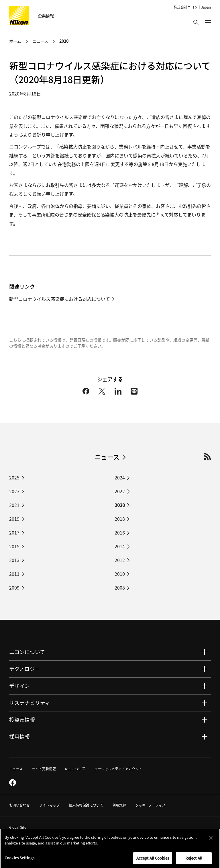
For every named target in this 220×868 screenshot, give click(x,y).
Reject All (194, 860)
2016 (120, 532)
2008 (120, 588)
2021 (14, 505)
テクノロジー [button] (24, 669)
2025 (14, 477)
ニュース (40, 41)
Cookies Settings (19, 860)
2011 (14, 574)
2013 (14, 560)
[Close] (211, 840)
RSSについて (75, 769)
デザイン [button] (19, 686)
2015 (14, 546)
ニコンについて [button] (27, 652)
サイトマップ (49, 805)
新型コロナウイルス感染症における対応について (60, 299)
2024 (120, 477)
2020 (64, 41)
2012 (120, 560)
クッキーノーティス (150, 805)
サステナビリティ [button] (30, 703)
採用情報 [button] (19, 736)
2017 (14, 532)
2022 (120, 491)
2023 (14, 491)
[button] (196, 22)
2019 (14, 519)
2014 (120, 546)
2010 (120, 574)
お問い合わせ (19, 805)
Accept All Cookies (153, 860)
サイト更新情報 (44, 769)
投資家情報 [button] (22, 719)
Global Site (21, 827)
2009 (14, 588)
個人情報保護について (86, 805)
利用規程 (119, 805)
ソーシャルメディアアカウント (118, 769)
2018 (120, 519)
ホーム (15, 41)
